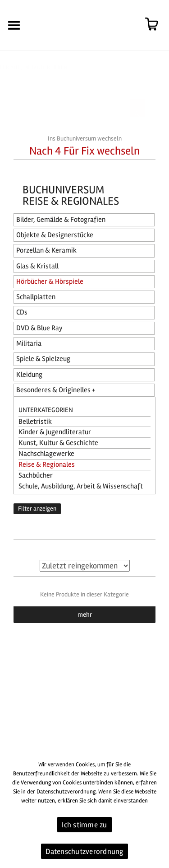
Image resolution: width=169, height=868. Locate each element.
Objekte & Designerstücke (55, 235)
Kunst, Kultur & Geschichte (58, 443)
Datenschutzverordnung (84, 852)
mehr (85, 615)
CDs (22, 312)
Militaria (29, 343)
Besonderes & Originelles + (56, 390)
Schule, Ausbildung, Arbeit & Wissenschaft (81, 486)
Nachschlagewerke (46, 454)
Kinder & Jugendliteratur (55, 432)
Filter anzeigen (37, 509)
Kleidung (29, 375)
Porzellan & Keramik (46, 250)
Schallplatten (36, 297)
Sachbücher (36, 475)
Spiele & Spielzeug (43, 359)
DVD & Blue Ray (39, 328)
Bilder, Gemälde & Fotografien (61, 220)
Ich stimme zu (84, 825)
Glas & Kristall (37, 266)
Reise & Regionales (47, 464)
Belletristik (35, 422)
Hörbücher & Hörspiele (50, 282)
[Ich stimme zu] (158, 811)
